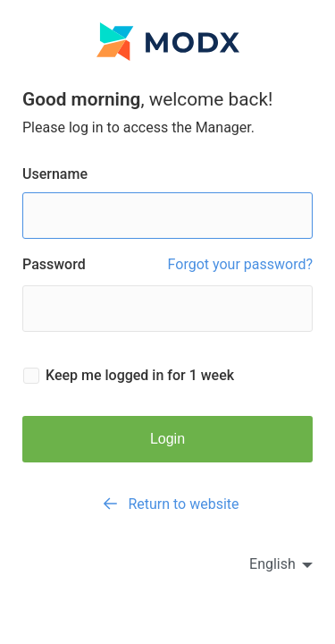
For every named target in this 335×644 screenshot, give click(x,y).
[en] (265, 564)
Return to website (167, 504)
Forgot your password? (240, 265)
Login (167, 439)
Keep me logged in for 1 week (140, 376)
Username (167, 202)
